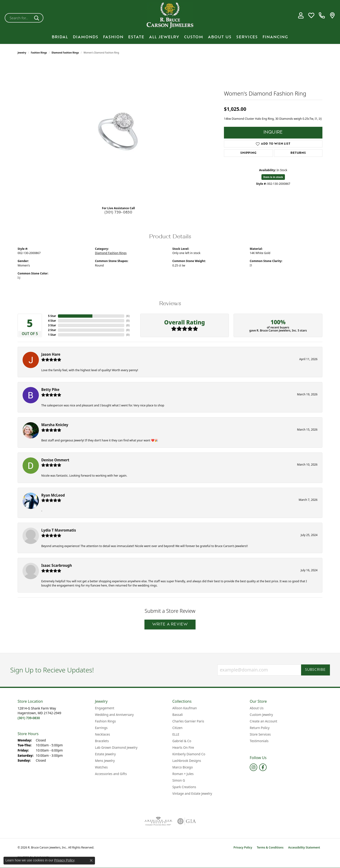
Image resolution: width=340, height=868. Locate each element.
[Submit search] (37, 18)
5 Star (52, 316)
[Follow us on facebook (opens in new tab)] (263, 767)
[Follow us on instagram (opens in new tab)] (253, 767)
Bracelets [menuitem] (102, 741)
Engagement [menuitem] (105, 708)
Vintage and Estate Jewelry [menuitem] (192, 793)
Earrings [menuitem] (101, 728)
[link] (322, 15)
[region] (118, 132)
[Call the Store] (29, 718)
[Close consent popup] (91, 860)
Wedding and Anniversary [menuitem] (114, 715)
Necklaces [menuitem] (102, 734)
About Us (220, 37)
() (128, 316)
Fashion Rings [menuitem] (105, 721)
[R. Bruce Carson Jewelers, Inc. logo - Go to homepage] (170, 15)
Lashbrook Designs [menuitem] (187, 761)
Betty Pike (50, 390)
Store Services (260, 734)
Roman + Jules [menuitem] (183, 774)
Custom (194, 37)
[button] (301, 15)
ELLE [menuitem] (176, 734)
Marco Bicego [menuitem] (183, 767)
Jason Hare (51, 354)
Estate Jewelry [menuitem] (105, 754)
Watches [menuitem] (101, 767)
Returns (298, 153)
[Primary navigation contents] (170, 37)
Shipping (248, 153)
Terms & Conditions (270, 847)
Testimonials (259, 741)
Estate (136, 37)
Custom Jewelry (261, 715)
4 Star (52, 321)
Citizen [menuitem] (177, 728)
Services (247, 37)
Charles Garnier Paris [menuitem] (188, 721)
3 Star (52, 325)
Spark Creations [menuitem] (184, 787)
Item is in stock (273, 177)
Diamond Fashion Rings (65, 53)
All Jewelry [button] (164, 37)
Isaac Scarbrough (57, 565)
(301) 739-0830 (119, 213)
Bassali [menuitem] (178, 715)
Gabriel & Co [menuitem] (182, 741)
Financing (275, 37)
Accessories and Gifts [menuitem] (111, 774)
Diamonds (86, 37)
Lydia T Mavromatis (59, 530)
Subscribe (315, 670)
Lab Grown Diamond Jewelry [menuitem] (116, 747)
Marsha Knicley (55, 425)
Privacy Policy (243, 847)
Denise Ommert (55, 460)
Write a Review (170, 625)
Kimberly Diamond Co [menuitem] (189, 754)
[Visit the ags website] (158, 821)
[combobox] (19, 18)
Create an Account (263, 721)
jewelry (22, 53)
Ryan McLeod (53, 495)
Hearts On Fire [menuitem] (183, 747)
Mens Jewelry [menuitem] (105, 761)
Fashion (113, 37)
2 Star (52, 330)
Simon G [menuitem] (179, 780)
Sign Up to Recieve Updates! (52, 670)
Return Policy (260, 728)
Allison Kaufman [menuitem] (185, 708)
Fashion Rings (39, 53)
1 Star (52, 335)
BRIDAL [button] (60, 37)
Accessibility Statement (304, 847)
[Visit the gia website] (187, 821)
